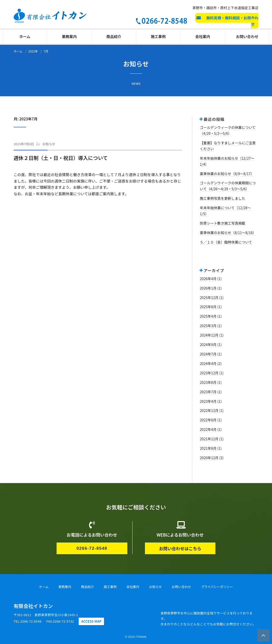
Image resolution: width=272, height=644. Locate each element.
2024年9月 (208, 345)
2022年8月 (208, 420)
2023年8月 (208, 382)
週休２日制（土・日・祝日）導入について (61, 158)
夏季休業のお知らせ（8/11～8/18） (228, 233)
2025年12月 (209, 297)
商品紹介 (114, 36)
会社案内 (203, 36)
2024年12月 (209, 335)
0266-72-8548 (92, 548)
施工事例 (158, 36)
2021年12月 (209, 439)
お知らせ (49, 144)
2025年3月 (208, 326)
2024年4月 (208, 363)
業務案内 (69, 36)
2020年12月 (209, 458)
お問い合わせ (247, 36)
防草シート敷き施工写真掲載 (222, 223)
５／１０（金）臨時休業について (226, 242)
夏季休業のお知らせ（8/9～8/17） (227, 174)
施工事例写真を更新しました (222, 198)
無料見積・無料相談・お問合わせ (232, 21)
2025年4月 (208, 316)
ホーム (25, 36)
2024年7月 (208, 354)
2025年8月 (208, 307)
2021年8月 (208, 448)
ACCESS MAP (91, 621)
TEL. (28, 621)
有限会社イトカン (33, 606)
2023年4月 (208, 401)
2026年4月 (208, 279)
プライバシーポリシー (217, 587)
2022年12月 (209, 410)
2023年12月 (209, 373)
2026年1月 (208, 288)
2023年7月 (208, 392)
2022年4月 (208, 429)
